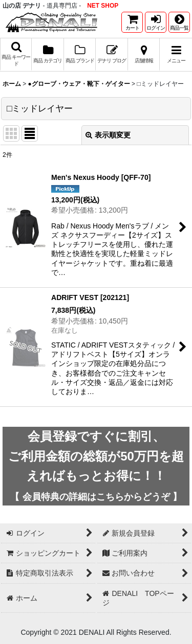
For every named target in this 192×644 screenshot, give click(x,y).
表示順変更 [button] (108, 135)
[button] (179, 22)
